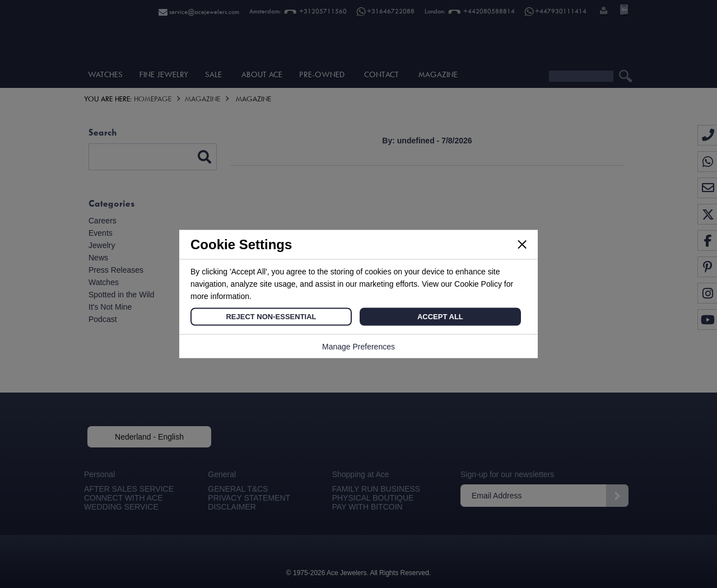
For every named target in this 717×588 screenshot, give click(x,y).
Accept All (440, 317)
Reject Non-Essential (271, 317)
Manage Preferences (358, 347)
